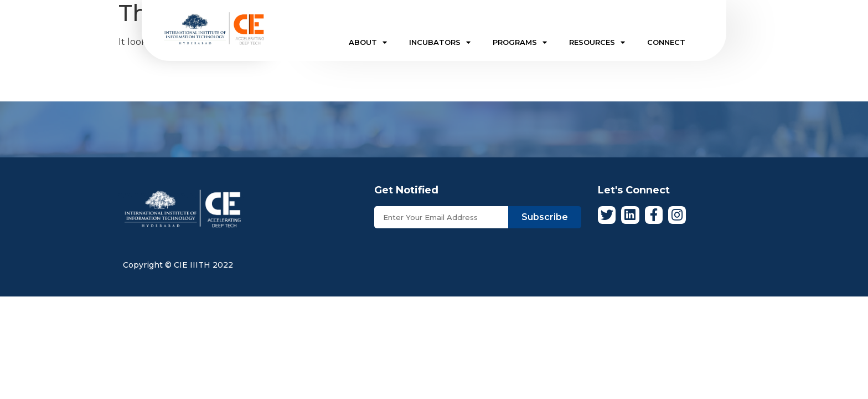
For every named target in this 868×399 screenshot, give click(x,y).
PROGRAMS (520, 42)
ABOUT (368, 42)
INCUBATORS (440, 42)
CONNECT (666, 42)
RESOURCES (597, 42)
